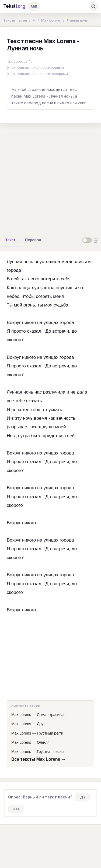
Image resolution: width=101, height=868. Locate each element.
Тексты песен (15, 20)
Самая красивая (51, 715)
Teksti (14, 6)
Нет (16, 809)
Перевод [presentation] (33, 240)
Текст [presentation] (10, 240)
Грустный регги (50, 733)
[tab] (10, 240)
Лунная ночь (77, 20)
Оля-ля (43, 742)
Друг (41, 724)
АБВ (34, 6)
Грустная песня (50, 752)
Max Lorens (51, 20)
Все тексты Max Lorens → (39, 759)
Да (83, 797)
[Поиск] (93, 6)
